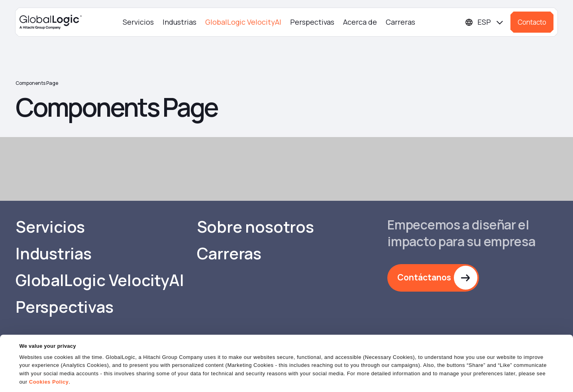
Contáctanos (424, 278)
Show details (35, 381)
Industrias (180, 22)
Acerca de (360, 22)
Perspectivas (312, 22)
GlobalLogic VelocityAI (243, 22)
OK (369, 378)
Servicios (138, 22)
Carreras (400, 22)
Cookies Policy (49, 362)
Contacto (532, 22)
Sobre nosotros (256, 227)
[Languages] (485, 22)
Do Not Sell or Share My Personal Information (476, 378)
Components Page (37, 83)
